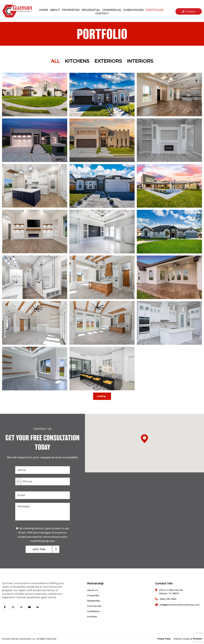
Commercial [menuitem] (111, 10)
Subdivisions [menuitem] (133, 10)
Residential (93, 601)
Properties (93, 595)
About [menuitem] (54, 10)
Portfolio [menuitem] (153, 10)
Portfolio (92, 617)
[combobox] (19, 481)
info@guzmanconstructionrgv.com (180, 605)
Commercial (94, 606)
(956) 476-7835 (168, 599)
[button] (144, 487)
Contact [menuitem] (102, 14)
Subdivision (94, 611)
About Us (92, 590)
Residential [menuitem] (90, 10)
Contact (189, 11)
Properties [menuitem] (70, 10)
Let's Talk (39, 549)
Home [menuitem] (43, 10)
